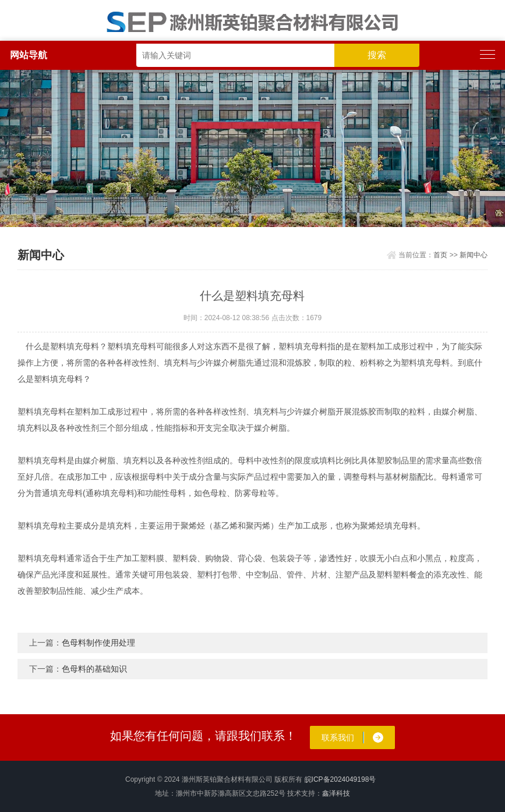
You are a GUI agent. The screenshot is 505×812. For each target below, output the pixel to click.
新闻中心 (474, 255)
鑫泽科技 (336, 793)
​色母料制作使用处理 (98, 643)
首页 (440, 255)
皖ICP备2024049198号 (340, 779)
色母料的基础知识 (94, 669)
